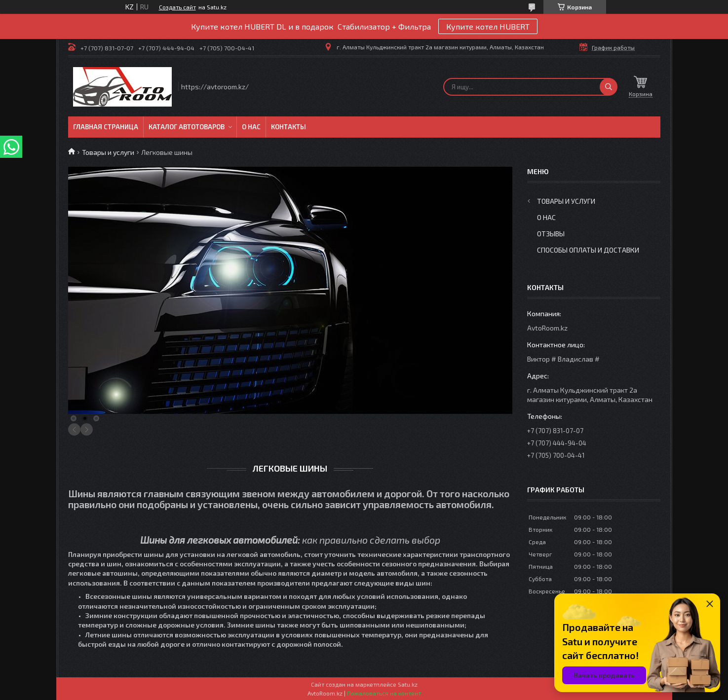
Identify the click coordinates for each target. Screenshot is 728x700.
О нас (251, 127)
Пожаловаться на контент (384, 693)
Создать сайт (177, 7)
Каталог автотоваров (187, 127)
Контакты (288, 127)
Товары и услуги (108, 152)
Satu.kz (408, 684)
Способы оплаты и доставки (588, 250)
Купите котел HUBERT (488, 26)
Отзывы (551, 234)
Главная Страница (106, 127)
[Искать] (609, 87)
